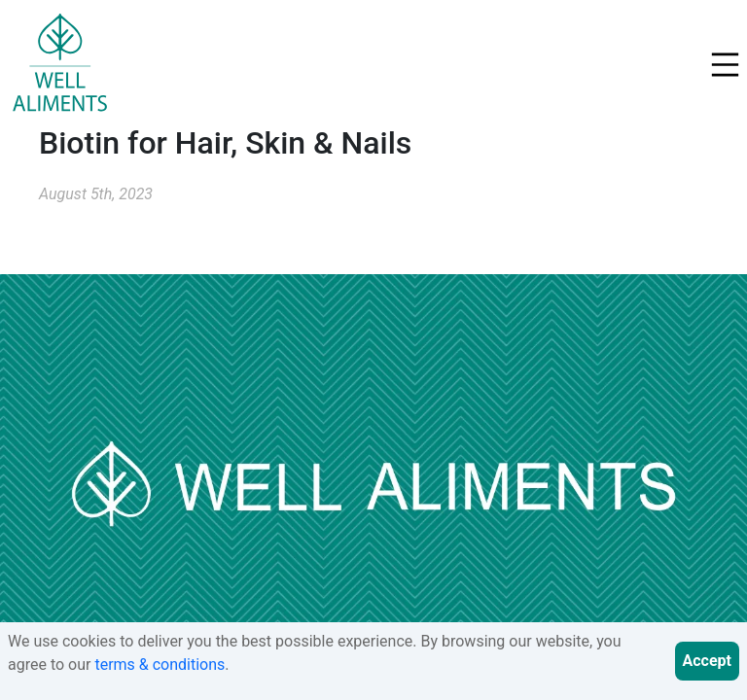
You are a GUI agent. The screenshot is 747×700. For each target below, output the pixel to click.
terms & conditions (160, 665)
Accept (707, 661)
